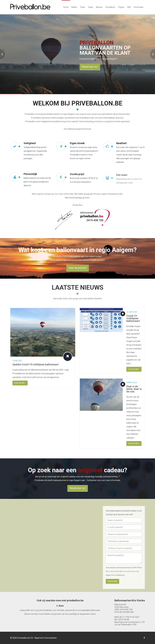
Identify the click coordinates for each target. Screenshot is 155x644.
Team (83, 7)
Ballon (74, 7)
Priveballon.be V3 (25, 638)
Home (66, 7)
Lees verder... (17, 383)
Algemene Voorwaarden (46, 638)
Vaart (91, 7)
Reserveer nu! (90, 67)
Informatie (139, 7)
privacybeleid (113, 571)
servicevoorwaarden (129, 571)
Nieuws (99, 7)
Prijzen (121, 7)
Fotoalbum (110, 7)
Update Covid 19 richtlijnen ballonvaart (33, 364)
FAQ (129, 7)
